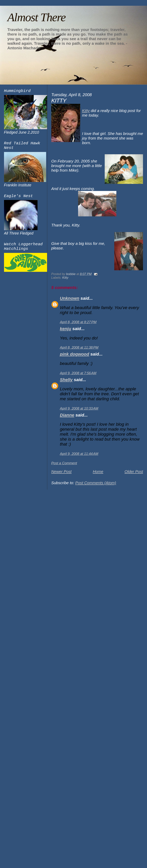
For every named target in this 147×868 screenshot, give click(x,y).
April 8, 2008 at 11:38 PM (79, 348)
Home (98, 471)
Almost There (36, 17)
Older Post (134, 471)
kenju (66, 329)
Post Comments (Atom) (96, 483)
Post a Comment (64, 463)
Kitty (86, 111)
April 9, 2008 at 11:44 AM (79, 454)
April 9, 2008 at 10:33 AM (79, 408)
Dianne (67, 415)
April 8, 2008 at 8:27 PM (78, 322)
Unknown (70, 298)
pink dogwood (75, 354)
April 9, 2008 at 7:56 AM (78, 373)
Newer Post (61, 471)
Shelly (66, 380)
